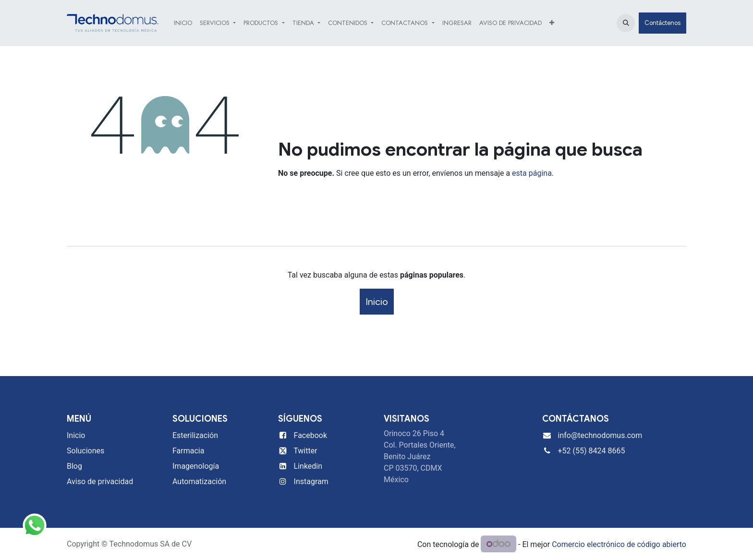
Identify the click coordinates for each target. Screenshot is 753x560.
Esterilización (195, 435)
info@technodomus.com (600, 435)
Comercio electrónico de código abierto (619, 544)
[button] (626, 23)
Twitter (305, 451)
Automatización (199, 481)
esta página (532, 173)
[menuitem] (183, 23)
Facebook (310, 435)
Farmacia (188, 451)
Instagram (311, 481)
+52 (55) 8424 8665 (592, 451)
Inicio (377, 302)
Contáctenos (662, 23)
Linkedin (308, 466)
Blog (74, 466)
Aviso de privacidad (100, 481)
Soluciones (85, 451)
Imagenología (196, 466)
